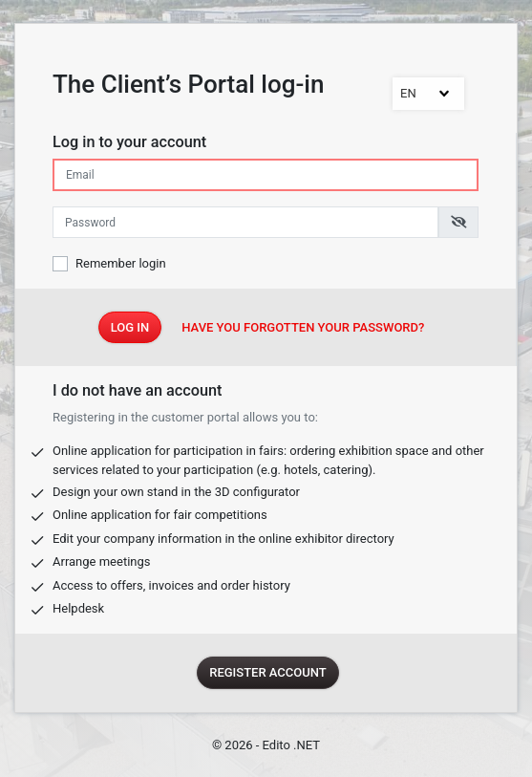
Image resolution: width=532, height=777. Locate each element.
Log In (130, 327)
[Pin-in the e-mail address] (266, 175)
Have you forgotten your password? (303, 327)
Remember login (121, 263)
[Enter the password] (245, 223)
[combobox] (428, 94)
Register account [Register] (268, 672)
